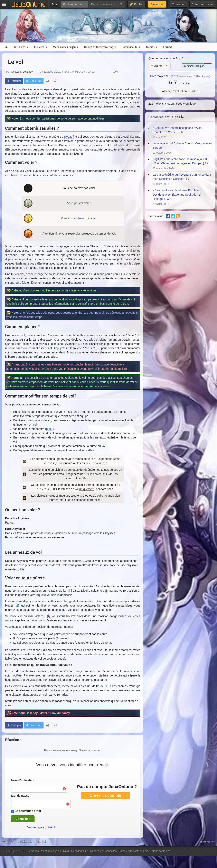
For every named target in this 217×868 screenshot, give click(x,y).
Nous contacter (161, 851)
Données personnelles (103, 851)
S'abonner (157, 4)
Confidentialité (80, 851)
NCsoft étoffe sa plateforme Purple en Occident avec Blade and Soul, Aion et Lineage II (177, 195)
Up (101, 246)
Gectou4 (16, 72)
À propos (34, 851)
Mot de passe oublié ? (41, 827)
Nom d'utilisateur (23, 780)
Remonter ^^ (207, 842)
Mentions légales (51, 851)
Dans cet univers (103, 4)
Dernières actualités (164, 117)
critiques (202, 76)
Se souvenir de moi (28, 811)
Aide (147, 851)
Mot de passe (20, 796)
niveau (68, 137)
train (81, 218)
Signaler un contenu (131, 851)
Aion (12, 842)
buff (49, 429)
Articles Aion (26, 842)
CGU (66, 851)
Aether (49, 94)
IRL (73, 713)
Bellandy (28, 72)
